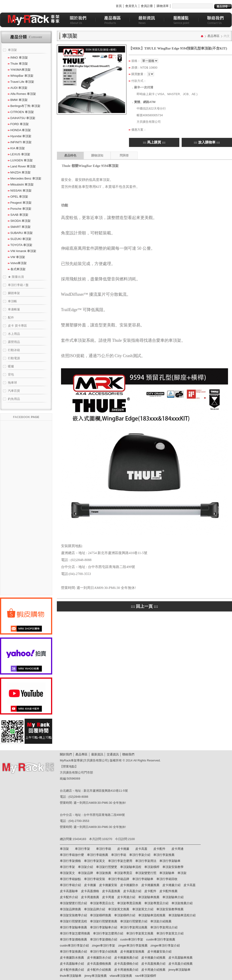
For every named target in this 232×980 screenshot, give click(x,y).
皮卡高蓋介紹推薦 (180, 964)
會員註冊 (147, 6)
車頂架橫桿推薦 (101, 915)
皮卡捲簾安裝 (108, 885)
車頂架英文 (67, 873)
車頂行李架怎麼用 (120, 861)
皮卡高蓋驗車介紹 (72, 964)
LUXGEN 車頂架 (20, 160)
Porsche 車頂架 (20, 209)
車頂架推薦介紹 (182, 903)
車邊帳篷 (14, 309)
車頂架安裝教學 (173, 867)
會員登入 (131, 6)
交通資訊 (113, 754)
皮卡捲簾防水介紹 (99, 958)
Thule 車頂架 (18, 64)
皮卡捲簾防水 (129, 885)
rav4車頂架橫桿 (145, 976)
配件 (11, 317)
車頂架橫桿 (152, 867)
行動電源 (14, 358)
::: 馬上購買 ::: (154, 142)
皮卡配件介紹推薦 (99, 970)
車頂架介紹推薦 (161, 921)
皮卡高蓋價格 (90, 891)
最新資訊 (97, 754)
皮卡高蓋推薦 (111, 891)
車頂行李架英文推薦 (140, 933)
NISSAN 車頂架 (20, 191)
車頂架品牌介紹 (95, 909)
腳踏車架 (14, 293)
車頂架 (12, 50)
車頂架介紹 (85, 867)
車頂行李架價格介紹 (104, 939)
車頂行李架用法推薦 (134, 927)
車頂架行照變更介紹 (134, 921)
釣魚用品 (14, 399)
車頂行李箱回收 (167, 879)
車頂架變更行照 (146, 873)
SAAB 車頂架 (18, 215)
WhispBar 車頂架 (21, 76)
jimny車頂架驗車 (179, 970)
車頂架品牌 (85, 873)
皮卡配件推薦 (168, 891)
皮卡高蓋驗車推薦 (180, 958)
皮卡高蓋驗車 (69, 891)
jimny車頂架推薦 (95, 976)
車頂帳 (12, 301)
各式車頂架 (17, 269)
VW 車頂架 (16, 257)
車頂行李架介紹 (140, 855)
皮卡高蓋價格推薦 (99, 964)
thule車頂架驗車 (71, 976)
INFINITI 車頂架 (20, 142)
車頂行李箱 (104, 849)
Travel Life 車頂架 (21, 82)
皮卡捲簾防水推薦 (72, 958)
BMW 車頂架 (18, 100)
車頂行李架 (82, 849)
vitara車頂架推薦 (121, 976)
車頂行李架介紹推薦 (104, 952)
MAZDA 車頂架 (19, 172)
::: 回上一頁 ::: (144, 606)
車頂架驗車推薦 (149, 897)
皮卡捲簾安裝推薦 (132, 952)
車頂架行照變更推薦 (104, 921)
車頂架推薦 (104, 873)
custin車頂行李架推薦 (161, 939)
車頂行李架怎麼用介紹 (108, 933)
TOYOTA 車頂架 (20, 245)
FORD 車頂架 (18, 124)
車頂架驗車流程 (131, 867)
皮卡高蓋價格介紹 (126, 964)
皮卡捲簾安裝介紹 (159, 952)
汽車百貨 (14, 391)
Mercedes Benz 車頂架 (25, 178)
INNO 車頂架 (18, 58)
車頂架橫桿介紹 (125, 915)
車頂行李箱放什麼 (72, 855)
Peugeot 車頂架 (20, 203)
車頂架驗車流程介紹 (182, 915)
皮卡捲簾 (123, 849)
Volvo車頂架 (17, 263)
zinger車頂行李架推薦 (133, 945)
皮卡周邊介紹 (126, 897)
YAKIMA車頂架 (19, 70)
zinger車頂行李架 (103, 945)
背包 (11, 374)
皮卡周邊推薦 (90, 897)
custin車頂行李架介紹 (74, 945)
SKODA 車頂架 (19, 221)
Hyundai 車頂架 (20, 136)
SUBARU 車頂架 (20, 233)
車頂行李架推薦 (164, 855)
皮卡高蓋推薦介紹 (153, 964)
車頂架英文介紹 (143, 909)
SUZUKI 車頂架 (20, 239)
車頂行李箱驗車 (143, 879)
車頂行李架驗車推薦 (73, 927)
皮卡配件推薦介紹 (72, 970)
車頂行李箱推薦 (98, 855)
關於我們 (66, 754)
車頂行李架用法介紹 (164, 927)
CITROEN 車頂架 (21, 112)
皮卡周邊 (177, 849)
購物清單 (163, 6)
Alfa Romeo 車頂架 (22, 94)
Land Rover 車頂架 (22, 166)
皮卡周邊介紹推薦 (153, 970)
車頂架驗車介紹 (173, 897)
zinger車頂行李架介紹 (165, 945)
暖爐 (11, 366)
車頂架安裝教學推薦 (170, 909)
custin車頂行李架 (132, 939)
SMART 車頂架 (19, 227)
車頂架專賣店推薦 (129, 903)
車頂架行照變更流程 (73, 921)
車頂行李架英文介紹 (170, 933)
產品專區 (213, 36)
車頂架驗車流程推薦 (152, 915)
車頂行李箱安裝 (95, 879)
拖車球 (12, 383)
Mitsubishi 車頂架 (21, 184)
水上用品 (14, 334)
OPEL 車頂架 (18, 197)
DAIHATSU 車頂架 (22, 118)
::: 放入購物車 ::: (207, 142)
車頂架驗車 (167, 873)
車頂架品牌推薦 (70, 909)
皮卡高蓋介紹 (132, 891)
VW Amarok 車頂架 (22, 251)
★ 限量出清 (16, 277)
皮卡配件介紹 (69, 897)
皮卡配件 (159, 849)
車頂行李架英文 (95, 861)
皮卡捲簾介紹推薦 (153, 958)
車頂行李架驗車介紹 (104, 927)
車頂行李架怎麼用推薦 (75, 933)
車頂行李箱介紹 (70, 885)
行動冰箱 (14, 350)
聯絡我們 (128, 754)
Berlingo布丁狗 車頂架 (24, 106)
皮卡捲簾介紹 (171, 885)
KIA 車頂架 (16, 148)
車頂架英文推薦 (119, 909)
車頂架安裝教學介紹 (73, 915)
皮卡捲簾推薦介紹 (126, 958)
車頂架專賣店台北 (102, 903)
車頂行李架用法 (146, 861)
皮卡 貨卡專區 (17, 326)
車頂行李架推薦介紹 (73, 952)
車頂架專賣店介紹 (156, 903)
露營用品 (14, 342)
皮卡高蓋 (141, 849)
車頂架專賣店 (123, 873)
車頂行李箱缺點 (70, 879)
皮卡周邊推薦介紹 (126, 970)
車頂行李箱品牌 (119, 879)
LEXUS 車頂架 (19, 154)
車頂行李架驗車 (170, 861)
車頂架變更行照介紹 (73, 903)
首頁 (119, 6)
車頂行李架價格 (70, 861)
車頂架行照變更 (107, 867)
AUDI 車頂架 (18, 88)
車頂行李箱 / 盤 (18, 285)
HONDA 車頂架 (19, 130)
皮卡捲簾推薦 (150, 885)
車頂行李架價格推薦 (73, 939)
